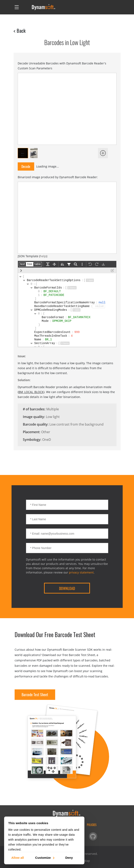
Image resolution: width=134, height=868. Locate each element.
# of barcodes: (34, 409)
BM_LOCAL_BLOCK (31, 392)
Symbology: (32, 440)
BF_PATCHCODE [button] (55, 295)
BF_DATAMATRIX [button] (80, 317)
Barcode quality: (36, 424)
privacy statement (81, 572)
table (38, 264)
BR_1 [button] (49, 340)
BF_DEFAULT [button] (53, 291)
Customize (45, 857)
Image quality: (34, 417)
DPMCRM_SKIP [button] (63, 321)
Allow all (18, 857)
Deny (69, 857)
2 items (72, 288)
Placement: (31, 432)
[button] (99, 306)
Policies (92, 825)
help (43, 256)
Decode (26, 166)
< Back (20, 30)
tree (30, 264)
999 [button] (78, 332)
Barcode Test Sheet (35, 695)
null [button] (103, 303)
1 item (90, 280)
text (23, 264)
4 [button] (73, 336)
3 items (65, 343)
